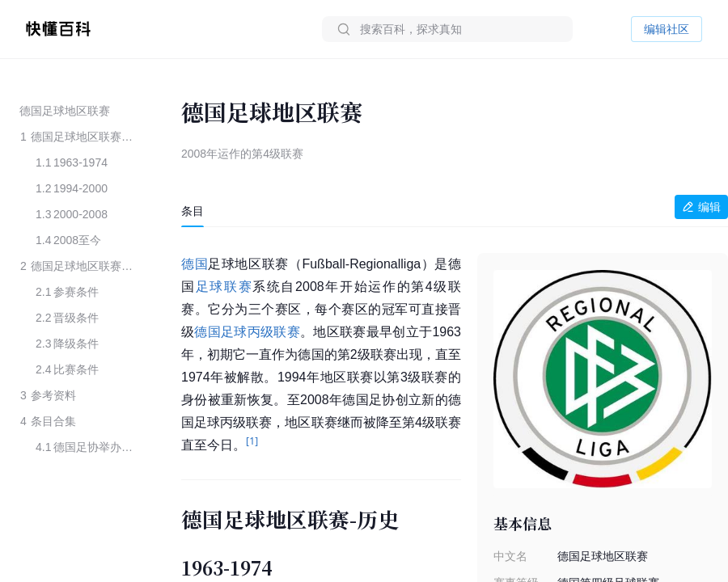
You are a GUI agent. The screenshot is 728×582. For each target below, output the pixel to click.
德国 (195, 264)
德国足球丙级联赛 (247, 332)
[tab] (193, 211)
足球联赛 (224, 287)
